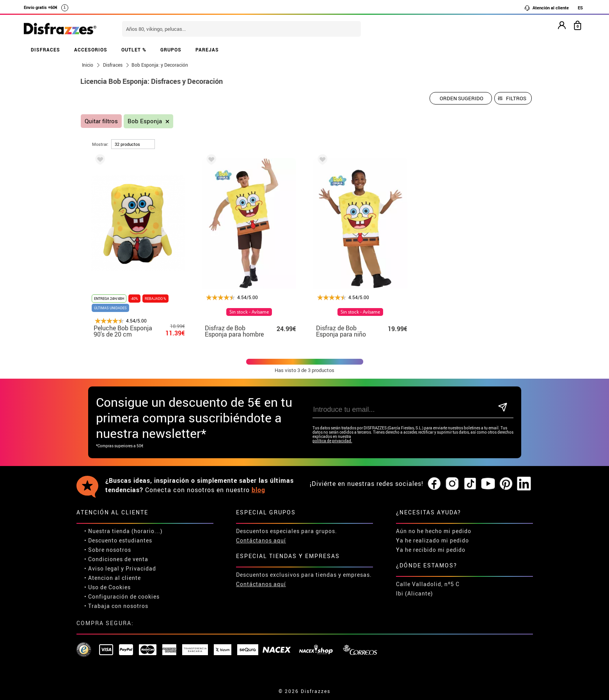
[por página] (133, 144)
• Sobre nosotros (108, 550)
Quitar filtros (101, 121)
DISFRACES (45, 50)
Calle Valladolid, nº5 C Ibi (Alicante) (428, 589)
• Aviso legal (102, 568)
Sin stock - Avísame (249, 312)
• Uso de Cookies (107, 587)
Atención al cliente (546, 8)
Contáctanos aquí (261, 540)
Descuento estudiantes (120, 540)
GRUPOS (171, 50)
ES (580, 8)
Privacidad (141, 568)
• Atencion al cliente (113, 578)
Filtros (516, 98)
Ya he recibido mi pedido (431, 550)
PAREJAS (207, 50)
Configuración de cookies (124, 596)
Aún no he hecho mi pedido (434, 531)
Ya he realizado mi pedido (432, 540)
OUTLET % (134, 50)
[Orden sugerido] (461, 98)
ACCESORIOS (91, 50)
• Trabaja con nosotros (116, 606)
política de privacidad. (332, 441)
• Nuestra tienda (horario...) (123, 531)
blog (258, 490)
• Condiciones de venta (116, 559)
